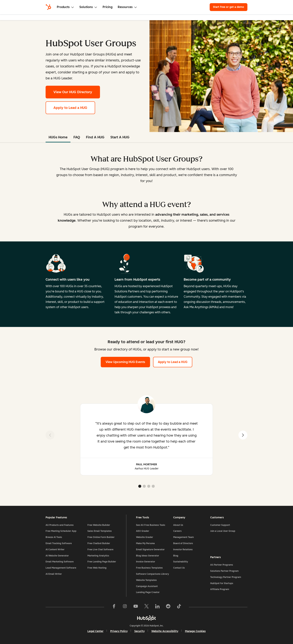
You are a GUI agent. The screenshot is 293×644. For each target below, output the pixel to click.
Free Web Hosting (97, 568)
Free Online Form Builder (101, 537)
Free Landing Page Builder (102, 562)
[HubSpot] (48, 7)
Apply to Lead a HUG (70, 108)
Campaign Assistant (147, 586)
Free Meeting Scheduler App (61, 531)
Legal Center (95, 631)
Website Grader (145, 537)
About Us (178, 525)
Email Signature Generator (150, 550)
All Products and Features (60, 525)
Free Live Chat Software (100, 550)
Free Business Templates (149, 568)
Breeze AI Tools (54, 537)
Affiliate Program (220, 589)
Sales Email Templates (100, 531)
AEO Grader (143, 531)
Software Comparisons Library (152, 574)
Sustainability (181, 562)
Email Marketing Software (60, 562)
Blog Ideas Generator (148, 556)
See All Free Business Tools (151, 525)
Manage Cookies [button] (195, 631)
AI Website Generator (57, 556)
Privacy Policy (119, 631)
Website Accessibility (165, 631)
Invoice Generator (146, 562)
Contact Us (179, 568)
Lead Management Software (61, 568)
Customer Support (220, 525)
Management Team (183, 537)
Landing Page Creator (148, 592)
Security (139, 631)
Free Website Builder (99, 525)
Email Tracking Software (59, 543)
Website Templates (146, 580)
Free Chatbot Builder (99, 543)
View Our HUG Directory (77, 92)
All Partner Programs (222, 565)
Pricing (108, 7)
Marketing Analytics (98, 556)
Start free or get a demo (229, 7)
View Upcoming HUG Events (125, 362)
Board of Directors (183, 543)
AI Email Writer (54, 574)
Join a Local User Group (223, 531)
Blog (176, 556)
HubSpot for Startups (222, 583)
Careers (177, 531)
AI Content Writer (55, 550)
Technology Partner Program (226, 577)
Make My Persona (145, 543)
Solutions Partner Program (224, 571)
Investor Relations (183, 550)
